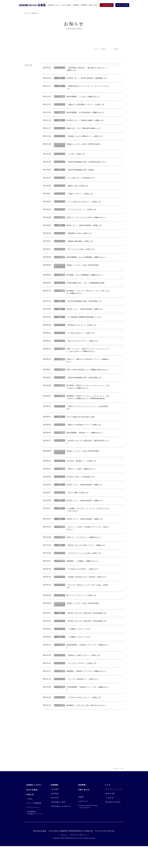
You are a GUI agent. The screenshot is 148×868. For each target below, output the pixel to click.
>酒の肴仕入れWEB (113, 822)
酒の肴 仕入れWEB (122, 5)
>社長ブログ (84, 821)
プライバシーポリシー (78, 857)
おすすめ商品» (32, 810)
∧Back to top (118, 789)
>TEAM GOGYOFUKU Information (88, 826)
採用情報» (83, 805)
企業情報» (55, 805)
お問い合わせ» (85, 810)
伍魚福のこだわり (54, 5)
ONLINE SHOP (108, 5)
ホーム (27, 13)
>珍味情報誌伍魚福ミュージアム (35, 832)
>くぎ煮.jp (109, 818)
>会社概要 (55, 809)
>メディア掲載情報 (34, 823)
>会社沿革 (55, 818)
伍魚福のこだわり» (34, 805)
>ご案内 (29, 819)
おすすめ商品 (67, 5)
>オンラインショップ (113, 809)
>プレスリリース (33, 827)
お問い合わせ (93, 5)
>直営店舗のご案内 (58, 822)
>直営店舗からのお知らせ (61, 826)
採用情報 (84, 5)
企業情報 (76, 5)
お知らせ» (31, 814)
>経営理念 (55, 813)
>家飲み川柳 (110, 813)
